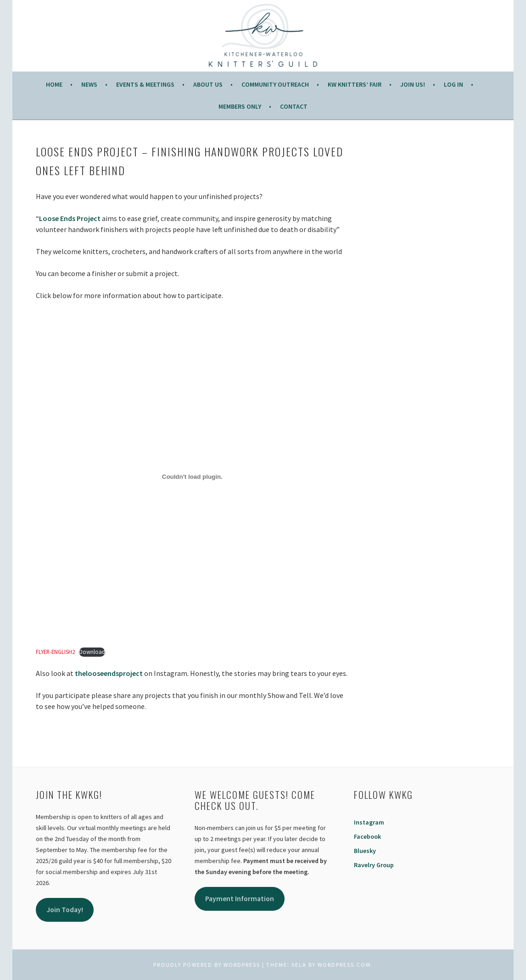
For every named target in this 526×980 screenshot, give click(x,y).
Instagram (369, 822)
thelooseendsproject (109, 673)
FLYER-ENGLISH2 (55, 652)
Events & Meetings (145, 84)
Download (92, 652)
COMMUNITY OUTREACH (275, 84)
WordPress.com (344, 965)
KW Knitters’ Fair (355, 84)
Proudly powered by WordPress (207, 965)
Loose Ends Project (70, 218)
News (89, 84)
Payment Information (240, 899)
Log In (453, 84)
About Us (208, 84)
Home (54, 84)
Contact (294, 106)
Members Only (240, 106)
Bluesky (365, 851)
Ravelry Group (374, 865)
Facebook (367, 836)
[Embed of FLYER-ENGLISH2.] (192, 477)
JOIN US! (413, 84)
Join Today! (65, 910)
